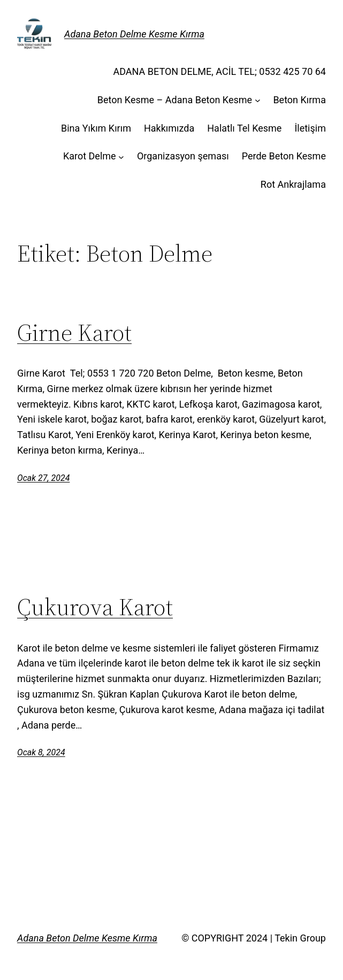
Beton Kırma (299, 100)
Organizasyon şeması (183, 156)
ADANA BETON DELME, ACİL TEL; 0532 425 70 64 (219, 71)
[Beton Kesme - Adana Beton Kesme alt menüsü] (258, 100)
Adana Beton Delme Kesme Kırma (134, 34)
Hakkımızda (169, 128)
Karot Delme (90, 156)
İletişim (310, 128)
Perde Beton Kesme (284, 156)
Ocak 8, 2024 (41, 752)
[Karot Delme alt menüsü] (121, 156)
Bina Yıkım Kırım (96, 128)
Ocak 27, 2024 (43, 478)
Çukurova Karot (95, 607)
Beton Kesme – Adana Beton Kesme (175, 100)
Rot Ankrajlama (293, 184)
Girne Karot (74, 333)
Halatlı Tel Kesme (244, 128)
